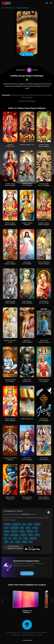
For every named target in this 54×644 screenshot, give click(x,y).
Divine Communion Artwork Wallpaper (44, 263)
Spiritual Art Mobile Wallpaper (27, 341)
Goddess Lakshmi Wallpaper (27, 224)
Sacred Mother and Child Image (44, 302)
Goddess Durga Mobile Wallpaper (10, 185)
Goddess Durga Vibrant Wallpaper (44, 145)
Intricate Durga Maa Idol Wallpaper (44, 185)
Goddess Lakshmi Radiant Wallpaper (44, 224)
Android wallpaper (18, 518)
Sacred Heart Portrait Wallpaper (27, 459)
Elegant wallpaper (23, 8)
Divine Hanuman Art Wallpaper (27, 498)
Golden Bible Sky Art (27, 419)
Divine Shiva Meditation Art (27, 380)
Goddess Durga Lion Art (10, 145)
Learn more (27, 573)
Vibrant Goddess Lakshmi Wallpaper (10, 224)
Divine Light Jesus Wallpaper (27, 263)
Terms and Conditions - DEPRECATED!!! (34, 633)
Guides (40, 635)
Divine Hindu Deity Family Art (44, 459)
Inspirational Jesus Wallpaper (44, 420)
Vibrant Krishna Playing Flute (10, 498)
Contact (9, 633)
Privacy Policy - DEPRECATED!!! (22, 635)
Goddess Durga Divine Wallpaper (27, 185)
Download (27, 54)
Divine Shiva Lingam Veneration (44, 341)
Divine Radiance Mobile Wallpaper (27, 302)
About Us (16, 633)
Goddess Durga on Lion (27, 144)
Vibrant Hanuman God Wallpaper (44, 380)
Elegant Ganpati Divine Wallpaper (10, 302)
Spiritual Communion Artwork (10, 341)
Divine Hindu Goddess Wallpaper (10, 263)
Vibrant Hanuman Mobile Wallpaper (10, 420)
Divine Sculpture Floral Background (44, 498)
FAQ (35, 635)
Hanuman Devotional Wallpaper (10, 459)
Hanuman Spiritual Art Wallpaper (10, 380)
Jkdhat (32, 70)
